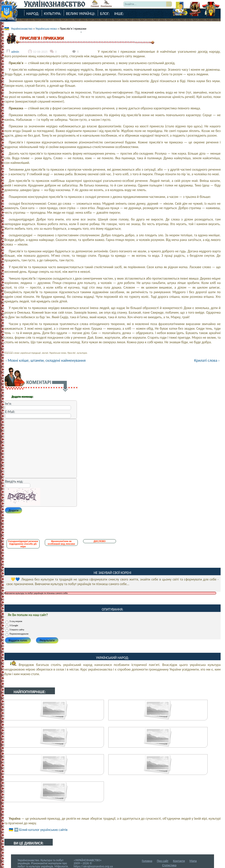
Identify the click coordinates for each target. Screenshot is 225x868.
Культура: (53, 14)
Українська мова (46, 29)
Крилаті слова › (207, 360)
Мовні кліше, (158, 742)
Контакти (179, 861)
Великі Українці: (81, 14)
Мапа (193, 861)
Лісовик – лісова (158, 770)
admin (15, 52)
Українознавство (22, 29)
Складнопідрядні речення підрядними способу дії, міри (23, 544)
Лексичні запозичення (54, 742)
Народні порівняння (54, 715)
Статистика (169, 865)
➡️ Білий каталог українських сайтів (41, 830)
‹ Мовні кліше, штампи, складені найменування (46, 360)
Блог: (105, 14)
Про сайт (163, 861)
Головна (147, 861)
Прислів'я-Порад (158, 715)
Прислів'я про (54, 797)
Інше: (119, 14)
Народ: (33, 14)
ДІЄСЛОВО (100, 541)
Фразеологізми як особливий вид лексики (61, 542)
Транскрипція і (54, 770)
